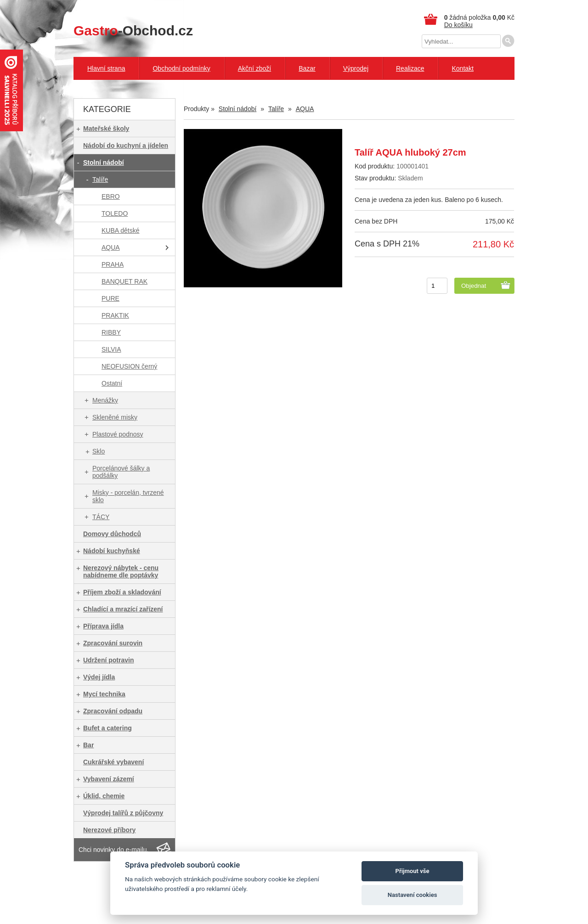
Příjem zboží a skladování (122, 592)
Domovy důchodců (112, 534)
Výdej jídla (99, 677)
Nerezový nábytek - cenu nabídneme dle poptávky (121, 571)
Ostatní (112, 383)
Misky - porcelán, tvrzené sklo (128, 496)
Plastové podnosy (118, 434)
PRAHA (113, 264)
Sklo (99, 451)
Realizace (410, 68)
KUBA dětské (121, 230)
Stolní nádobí (104, 162)
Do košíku (458, 25)
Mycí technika (104, 694)
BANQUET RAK (124, 281)
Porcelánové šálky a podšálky (121, 472)
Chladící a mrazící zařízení (123, 609)
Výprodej (356, 68)
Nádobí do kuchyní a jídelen (126, 146)
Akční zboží (254, 68)
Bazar (307, 68)
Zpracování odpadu (113, 711)
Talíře (100, 179)
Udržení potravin (108, 660)
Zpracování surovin (113, 643)
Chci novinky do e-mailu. (114, 850)
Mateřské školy (106, 129)
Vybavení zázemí (109, 779)
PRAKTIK (115, 315)
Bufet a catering (107, 728)
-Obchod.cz (133, 31)
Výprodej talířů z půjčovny (123, 813)
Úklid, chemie (104, 796)
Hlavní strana (106, 68)
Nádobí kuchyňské (112, 551)
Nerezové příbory (109, 830)
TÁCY (101, 517)
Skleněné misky (115, 417)
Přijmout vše (413, 871)
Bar (88, 745)
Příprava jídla (103, 626)
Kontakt (462, 68)
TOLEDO (115, 213)
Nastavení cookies (413, 895)
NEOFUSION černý (129, 366)
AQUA (111, 247)
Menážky (105, 400)
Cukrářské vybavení (113, 762)
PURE (110, 298)
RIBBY (111, 332)
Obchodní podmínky (181, 68)
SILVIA (111, 349)
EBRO (111, 196)
